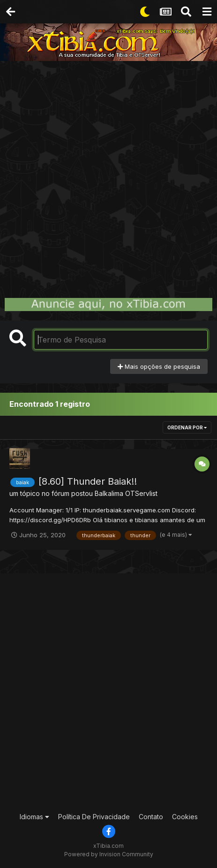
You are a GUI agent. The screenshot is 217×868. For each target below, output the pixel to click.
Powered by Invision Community (109, 854)
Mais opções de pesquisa (159, 366)
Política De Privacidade (94, 817)
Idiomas (34, 817)
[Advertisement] (108, 174)
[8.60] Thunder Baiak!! (88, 481)
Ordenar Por (187, 427)
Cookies (185, 817)
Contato (151, 817)
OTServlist (141, 493)
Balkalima (109, 493)
